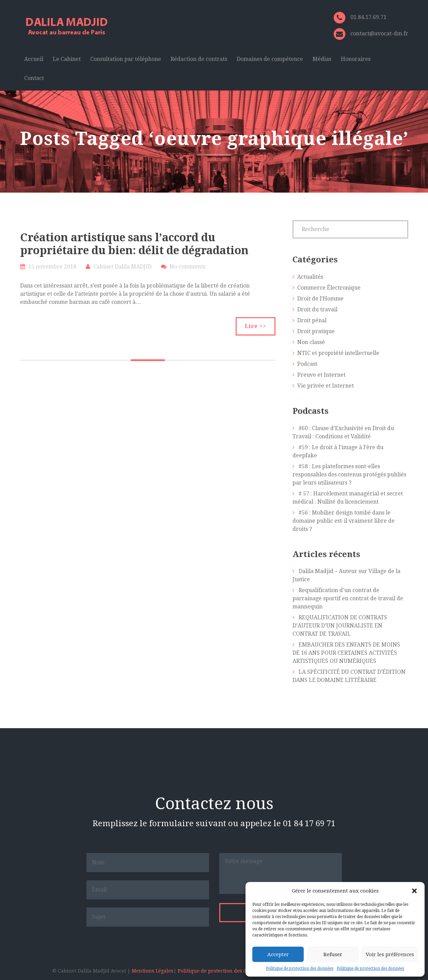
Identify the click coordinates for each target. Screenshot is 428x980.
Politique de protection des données (300, 968)
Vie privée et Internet (326, 386)
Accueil (34, 59)
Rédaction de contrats (199, 59)
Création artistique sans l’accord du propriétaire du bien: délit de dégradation (134, 244)
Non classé (311, 342)
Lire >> (256, 326)
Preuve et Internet (321, 375)
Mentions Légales (153, 971)
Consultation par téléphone (126, 59)
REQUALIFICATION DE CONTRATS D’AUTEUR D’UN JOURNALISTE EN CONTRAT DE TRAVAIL (340, 626)
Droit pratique (316, 331)
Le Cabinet (67, 59)
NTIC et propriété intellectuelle (338, 353)
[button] (414, 891)
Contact (34, 78)
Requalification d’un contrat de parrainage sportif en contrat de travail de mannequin (348, 598)
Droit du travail (317, 309)
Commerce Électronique (329, 288)
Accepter (278, 954)
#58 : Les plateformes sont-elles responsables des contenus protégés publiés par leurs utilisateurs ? (349, 475)
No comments (187, 267)
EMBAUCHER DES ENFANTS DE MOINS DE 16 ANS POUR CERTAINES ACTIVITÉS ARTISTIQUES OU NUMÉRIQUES (346, 653)
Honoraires (356, 59)
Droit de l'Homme (320, 299)
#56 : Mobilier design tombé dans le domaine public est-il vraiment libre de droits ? (344, 521)
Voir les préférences (390, 954)
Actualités (310, 277)
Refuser (333, 954)
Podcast (307, 364)
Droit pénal (312, 320)
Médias (322, 59)
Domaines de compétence (270, 59)
